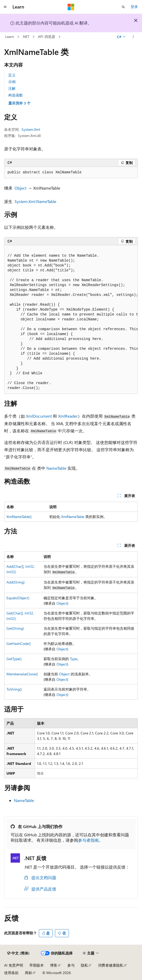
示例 (12, 82)
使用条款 (11, 973)
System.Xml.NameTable (35, 201)
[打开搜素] (123, 7)
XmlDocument (39, 416)
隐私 (84, 965)
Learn (10, 37)
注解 (12, 88)
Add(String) (16, 582)
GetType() (14, 659)
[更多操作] (133, 37)
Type (74, 659)
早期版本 (37, 965)
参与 (71, 965)
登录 (134, 7)
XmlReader (68, 416)
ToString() (14, 689)
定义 (12, 75)
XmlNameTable (73, 517)
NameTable (56, 468)
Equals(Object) (18, 598)
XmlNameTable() (19, 517)
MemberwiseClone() (22, 674)
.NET (26, 37)
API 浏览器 (47, 37)
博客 (54, 965)
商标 (29, 973)
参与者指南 (88, 840)
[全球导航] (5, 7)
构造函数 (16, 95)
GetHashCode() (19, 643)
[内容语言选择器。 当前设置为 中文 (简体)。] (18, 953)
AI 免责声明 (14, 965)
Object (20, 188)
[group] (71, 320)
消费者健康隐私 (111, 965)
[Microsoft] (71, 7)
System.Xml (31, 129)
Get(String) (15, 628)
